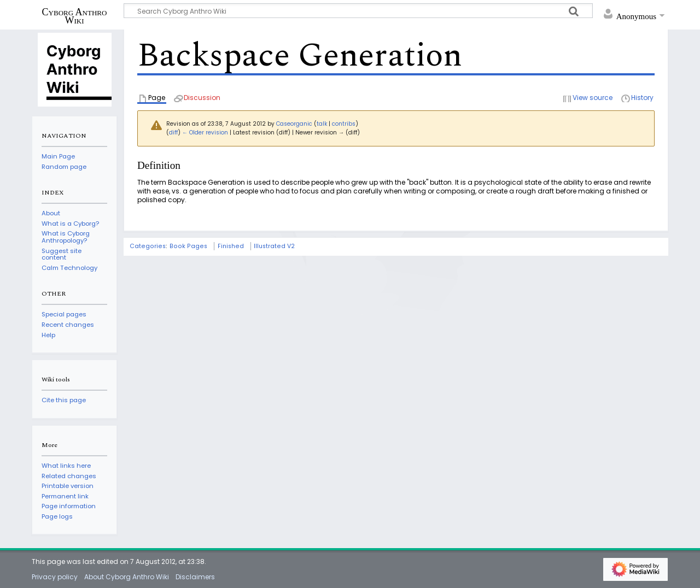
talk (322, 124)
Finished (231, 246)
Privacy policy (55, 577)
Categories (148, 246)
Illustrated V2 (274, 246)
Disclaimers (195, 577)
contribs (344, 124)
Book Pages (188, 246)
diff (173, 133)
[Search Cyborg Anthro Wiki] (358, 11)
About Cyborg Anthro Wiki (127, 577)
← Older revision (205, 133)
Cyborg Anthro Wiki (75, 16)
